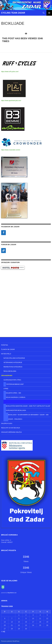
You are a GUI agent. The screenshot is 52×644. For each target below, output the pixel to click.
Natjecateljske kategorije (14, 358)
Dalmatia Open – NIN (13, 393)
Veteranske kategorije (13, 363)
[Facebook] (3, 233)
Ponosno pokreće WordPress (10, 641)
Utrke (6, 389)
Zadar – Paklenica (15, 419)
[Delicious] (3, 251)
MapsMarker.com (12, 593)
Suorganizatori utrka (12, 380)
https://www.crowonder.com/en (11, 150)
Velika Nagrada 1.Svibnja (16, 397)
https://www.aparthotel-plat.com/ (11, 101)
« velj (3, 632)
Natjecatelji (6, 354)
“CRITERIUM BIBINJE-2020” (15, 384)
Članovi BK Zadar (8, 349)
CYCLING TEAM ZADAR (13, 13)
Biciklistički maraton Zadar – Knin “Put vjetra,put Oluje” (28, 406)
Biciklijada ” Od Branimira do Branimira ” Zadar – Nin (28, 415)
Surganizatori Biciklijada (16, 410)
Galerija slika (7, 423)
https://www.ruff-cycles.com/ (10, 72)
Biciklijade (8, 402)
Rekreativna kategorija (13, 367)
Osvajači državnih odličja (11, 432)
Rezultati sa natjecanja (11, 428)
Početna (5, 345)
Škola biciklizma (10, 371)
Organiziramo (7, 376)
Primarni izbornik (49, 13)
